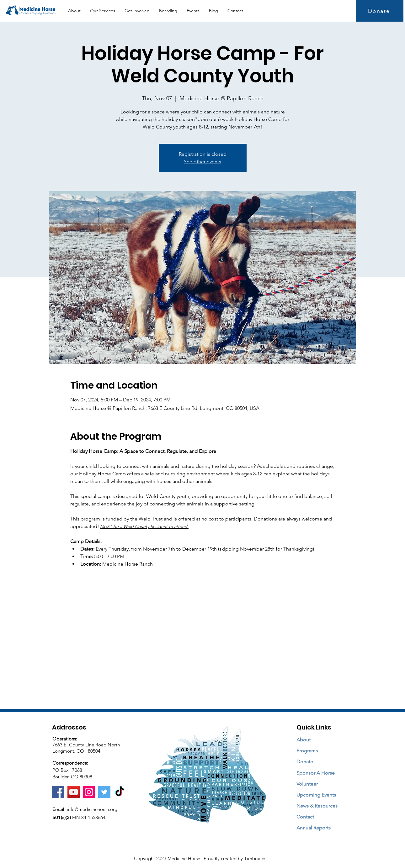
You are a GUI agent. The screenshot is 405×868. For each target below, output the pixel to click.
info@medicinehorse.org (92, 809)
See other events (202, 162)
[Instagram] (89, 792)
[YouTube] (74, 792)
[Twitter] (104, 792)
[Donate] (380, 11)
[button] (103, 11)
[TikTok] (120, 792)
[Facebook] (58, 792)
